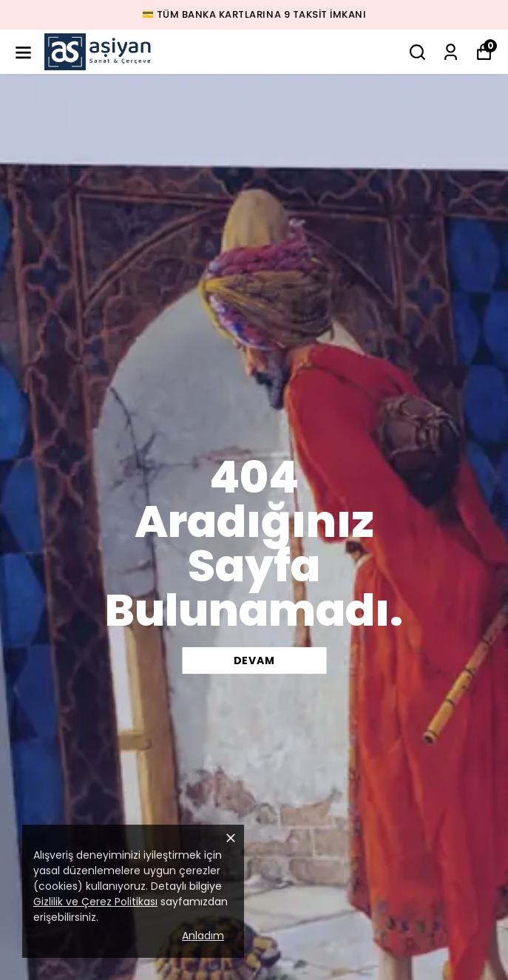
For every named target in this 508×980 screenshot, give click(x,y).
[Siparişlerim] (451, 52)
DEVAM (254, 660)
